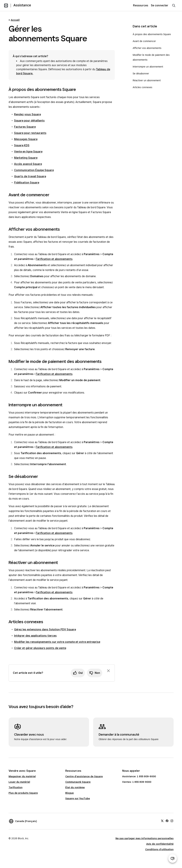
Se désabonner (141, 74)
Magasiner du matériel (22, 776)
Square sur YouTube (78, 798)
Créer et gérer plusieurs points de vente (40, 648)
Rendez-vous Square (27, 114)
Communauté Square (78, 782)
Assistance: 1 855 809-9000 (139, 776)
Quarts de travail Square (30, 176)
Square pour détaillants (29, 121)
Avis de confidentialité (160, 844)
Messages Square (26, 139)
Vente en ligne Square (28, 152)
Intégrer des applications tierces (35, 636)
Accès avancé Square (28, 164)
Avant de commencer (144, 41)
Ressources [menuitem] (141, 5)
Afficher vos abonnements (147, 48)
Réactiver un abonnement (147, 80)
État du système (75, 787)
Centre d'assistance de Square (84, 776)
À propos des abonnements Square (152, 34)
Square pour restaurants (30, 133)
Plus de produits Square (23, 793)
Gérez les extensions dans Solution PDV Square (45, 629)
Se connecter (160, 5)
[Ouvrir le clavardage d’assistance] (173, 859)
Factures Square (25, 127)
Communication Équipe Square (34, 170)
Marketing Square (26, 158)
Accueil (15, 20)
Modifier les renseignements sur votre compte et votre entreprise (57, 642)
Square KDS (22, 145)
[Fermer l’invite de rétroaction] (108, 671)
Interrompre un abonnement (148, 67)
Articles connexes (142, 87)
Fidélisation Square (27, 183)
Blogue (70, 793)
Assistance (22, 5)
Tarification (16, 787)
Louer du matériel (19, 782)
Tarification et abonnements (54, 259)
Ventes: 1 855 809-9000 (137, 782)
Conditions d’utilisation (159, 849)
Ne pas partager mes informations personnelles (145, 838)
